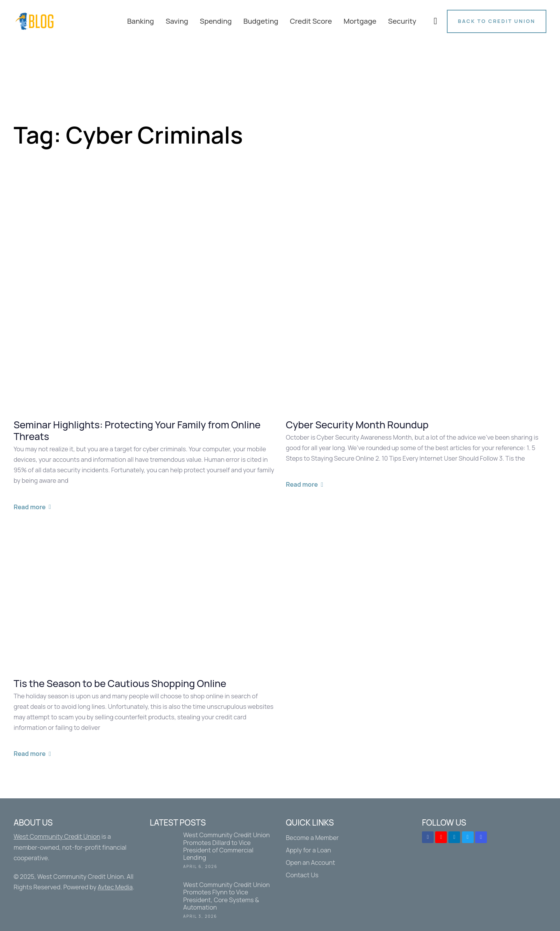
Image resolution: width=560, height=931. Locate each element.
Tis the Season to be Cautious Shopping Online (120, 684)
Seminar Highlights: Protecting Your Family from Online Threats (137, 431)
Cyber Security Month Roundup (357, 425)
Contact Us (302, 875)
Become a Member (312, 838)
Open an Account (311, 863)
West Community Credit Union (57, 836)
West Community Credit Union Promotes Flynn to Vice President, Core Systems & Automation (212, 901)
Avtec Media (115, 887)
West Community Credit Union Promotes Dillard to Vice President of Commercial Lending (212, 852)
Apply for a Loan (308, 850)
